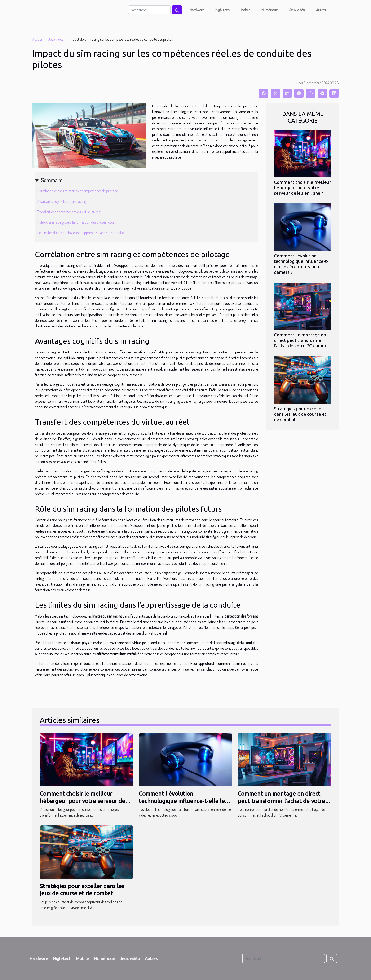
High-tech (222, 10)
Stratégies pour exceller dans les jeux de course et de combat (300, 414)
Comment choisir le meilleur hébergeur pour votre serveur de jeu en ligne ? (303, 188)
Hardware (197, 10)
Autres (321, 10)
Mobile (245, 10)
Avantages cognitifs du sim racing (62, 201)
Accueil (37, 39)
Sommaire (52, 180)
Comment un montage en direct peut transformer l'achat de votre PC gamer (300, 340)
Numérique (269, 10)
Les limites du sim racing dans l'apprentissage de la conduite (81, 233)
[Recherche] (149, 10)
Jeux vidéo (297, 10)
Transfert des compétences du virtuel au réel (69, 212)
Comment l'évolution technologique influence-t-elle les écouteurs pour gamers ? (301, 264)
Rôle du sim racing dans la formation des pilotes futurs (77, 222)
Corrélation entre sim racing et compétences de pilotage (78, 191)
